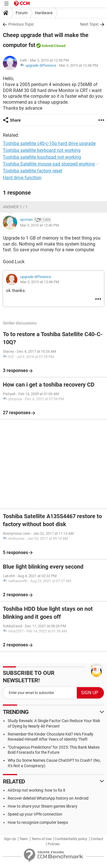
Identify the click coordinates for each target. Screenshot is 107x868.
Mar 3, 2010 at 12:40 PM (39, 225)
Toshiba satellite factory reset (33, 171)
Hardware (44, 13)
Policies (54, 844)
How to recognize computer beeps (38, 822)
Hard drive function (22, 178)
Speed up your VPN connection (35, 814)
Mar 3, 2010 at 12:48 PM (78, 65)
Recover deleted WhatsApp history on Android (48, 798)
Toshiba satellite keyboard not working (42, 150)
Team (24, 839)
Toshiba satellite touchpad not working (42, 157)
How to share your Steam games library (43, 806)
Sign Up (10, 839)
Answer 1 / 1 (15, 207)
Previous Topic (21, 24)
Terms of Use (41, 839)
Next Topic (89, 24)
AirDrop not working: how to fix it (37, 790)
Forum (22, 13)
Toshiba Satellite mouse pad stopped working (49, 164)
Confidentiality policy (71, 839)
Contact (97, 839)
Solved (47, 46)
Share (15, 120)
